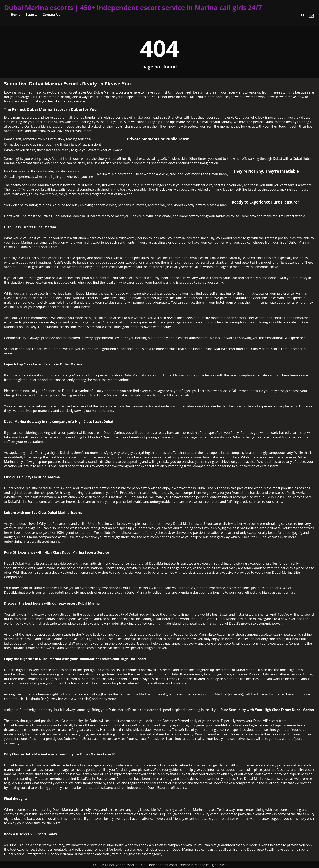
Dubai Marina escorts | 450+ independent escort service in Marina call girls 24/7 (133, 7)
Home (16, 15)
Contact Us (52, 15)
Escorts (31, 15)
